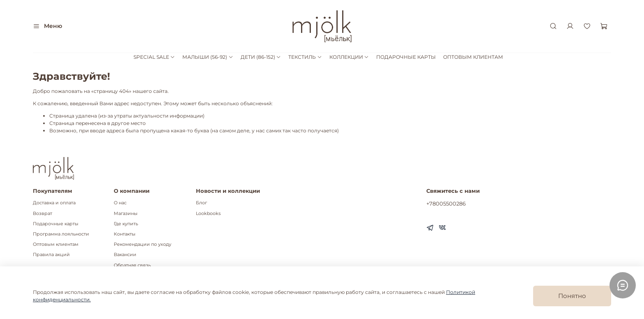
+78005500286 (446, 203)
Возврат (43, 214)
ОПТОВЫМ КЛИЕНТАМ (473, 57)
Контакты (125, 234)
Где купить (126, 224)
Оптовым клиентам (56, 244)
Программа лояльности (61, 234)
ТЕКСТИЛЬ (305, 57)
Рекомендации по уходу (143, 244)
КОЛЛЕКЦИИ (349, 57)
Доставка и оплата (54, 203)
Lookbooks (208, 214)
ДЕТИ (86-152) (261, 57)
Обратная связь (132, 265)
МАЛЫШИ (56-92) (208, 57)
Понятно (572, 296)
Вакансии (125, 255)
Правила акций (51, 255)
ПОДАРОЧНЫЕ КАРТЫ (406, 57)
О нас (120, 203)
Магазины (126, 214)
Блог (201, 203)
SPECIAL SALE (154, 57)
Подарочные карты (56, 224)
